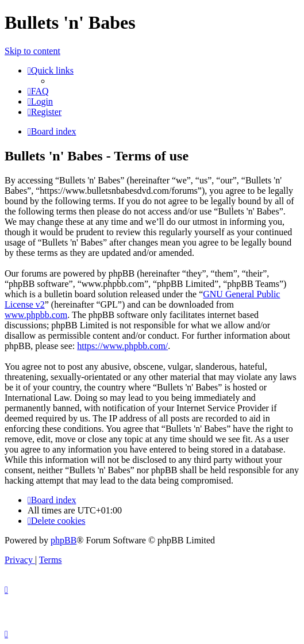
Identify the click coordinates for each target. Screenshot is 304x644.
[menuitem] (38, 91)
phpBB (64, 540)
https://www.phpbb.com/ (122, 346)
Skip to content (32, 51)
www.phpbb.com (36, 315)
